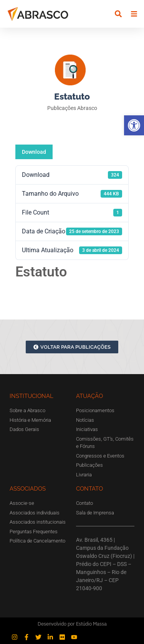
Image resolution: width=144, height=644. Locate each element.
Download (34, 152)
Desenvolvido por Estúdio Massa (72, 624)
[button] (134, 125)
